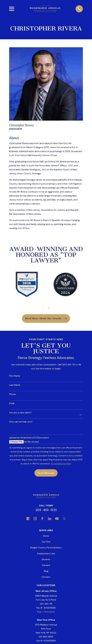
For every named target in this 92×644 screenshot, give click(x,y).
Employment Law (46, 554)
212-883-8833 (46, 637)
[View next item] (49, 308)
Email (12, 403)
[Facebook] (42, 519)
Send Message (46, 473)
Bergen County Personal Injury (46, 548)
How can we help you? (21, 422)
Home (46, 536)
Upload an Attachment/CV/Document (29, 438)
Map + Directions (46, 612)
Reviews (46, 559)
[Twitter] (64, 519)
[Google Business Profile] (28, 519)
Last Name (15, 385)
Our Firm (46, 542)
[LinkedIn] (50, 519)
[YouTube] (57, 519)
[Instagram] (35, 519)
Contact (46, 577)
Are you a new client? (20, 413)
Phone (12, 394)
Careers (46, 565)
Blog (46, 571)
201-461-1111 (46, 510)
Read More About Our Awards (46, 318)
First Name (15, 376)
